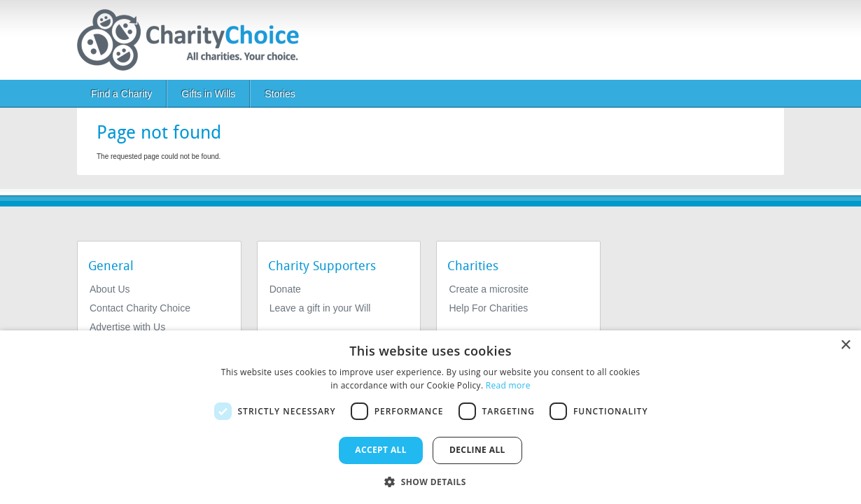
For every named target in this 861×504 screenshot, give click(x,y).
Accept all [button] (381, 450)
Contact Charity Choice (140, 308)
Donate (285, 289)
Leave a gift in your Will (320, 308)
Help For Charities (488, 308)
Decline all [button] (477, 450)
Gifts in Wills (208, 94)
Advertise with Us (127, 327)
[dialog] (430, 417)
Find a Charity (121, 94)
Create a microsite (489, 289)
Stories (280, 94)
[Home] (194, 40)
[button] (430, 481)
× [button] (845, 345)
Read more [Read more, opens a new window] (508, 385)
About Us (110, 289)
